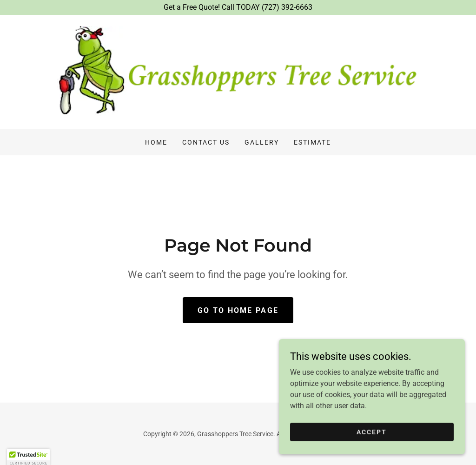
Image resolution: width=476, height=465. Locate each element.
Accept (372, 438)
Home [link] (156, 142)
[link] (238, 71)
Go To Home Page (238, 310)
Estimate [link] (312, 142)
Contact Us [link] (206, 142)
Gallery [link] (262, 142)
